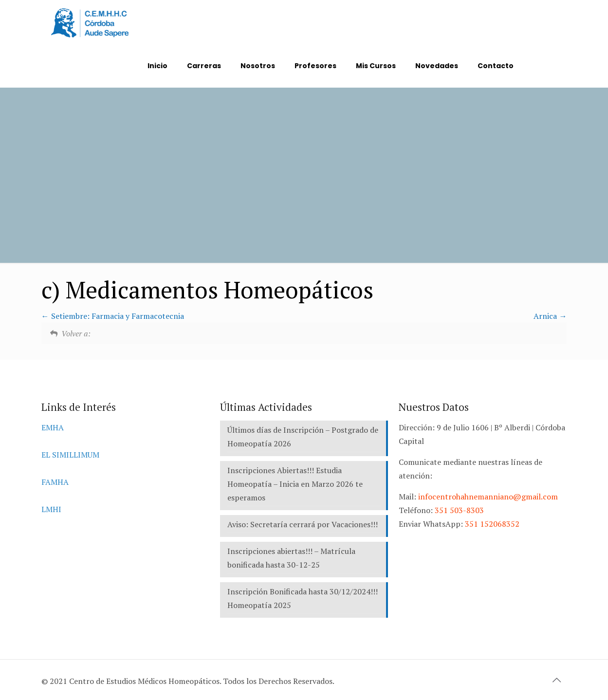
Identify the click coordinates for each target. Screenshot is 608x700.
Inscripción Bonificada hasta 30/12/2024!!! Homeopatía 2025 (303, 598)
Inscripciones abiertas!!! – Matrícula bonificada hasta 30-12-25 (291, 558)
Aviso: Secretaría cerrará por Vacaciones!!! (303, 524)
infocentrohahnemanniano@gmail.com (488, 497)
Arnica (550, 316)
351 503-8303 (459, 510)
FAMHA (55, 482)
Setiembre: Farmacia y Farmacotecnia (113, 316)
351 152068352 (492, 524)
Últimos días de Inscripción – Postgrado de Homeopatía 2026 (303, 437)
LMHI (51, 509)
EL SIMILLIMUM (70, 455)
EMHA (53, 427)
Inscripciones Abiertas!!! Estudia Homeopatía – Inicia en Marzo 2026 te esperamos (295, 484)
